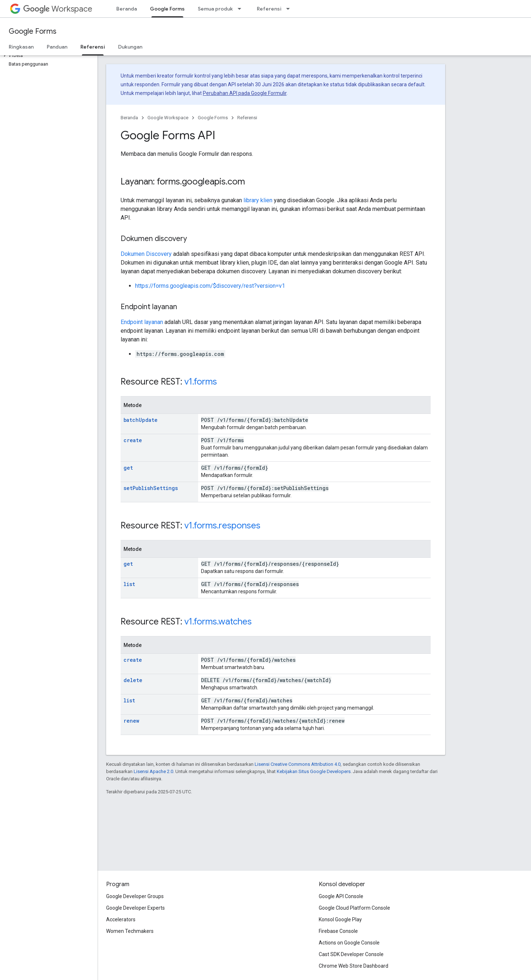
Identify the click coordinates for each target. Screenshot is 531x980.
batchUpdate (141, 420)
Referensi (269, 9)
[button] (47, 55)
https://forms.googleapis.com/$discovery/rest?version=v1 (210, 286)
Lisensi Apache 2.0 (153, 771)
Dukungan (130, 47)
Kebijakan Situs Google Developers (314, 771)
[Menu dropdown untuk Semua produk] (242, 9)
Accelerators (121, 919)
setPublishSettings (151, 488)
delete (133, 680)
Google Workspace (168, 118)
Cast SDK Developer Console (351, 954)
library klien (258, 200)
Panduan (57, 47)
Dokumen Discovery (146, 254)
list (129, 584)
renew (131, 721)
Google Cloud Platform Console (354, 908)
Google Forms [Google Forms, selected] (167, 9)
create (133, 440)
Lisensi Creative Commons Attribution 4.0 (298, 764)
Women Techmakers (130, 931)
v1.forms (201, 382)
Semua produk (215, 9)
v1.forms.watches (218, 622)
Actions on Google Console (349, 943)
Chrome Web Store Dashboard (354, 966)
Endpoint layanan (142, 322)
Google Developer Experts (135, 908)
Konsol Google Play (340, 919)
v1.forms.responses (222, 526)
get (128, 468)
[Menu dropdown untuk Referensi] (290, 9)
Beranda (127, 9)
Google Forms (33, 31)
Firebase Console (338, 931)
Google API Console (341, 896)
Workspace (58, 9)
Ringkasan (21, 47)
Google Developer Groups (135, 896)
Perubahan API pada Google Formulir (245, 93)
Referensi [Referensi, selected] (93, 47)
